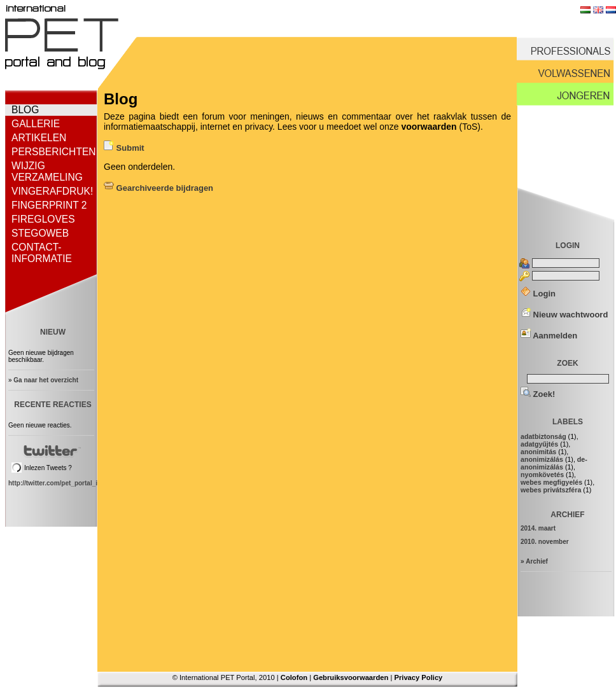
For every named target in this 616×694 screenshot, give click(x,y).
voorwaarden (429, 127)
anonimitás (538, 452)
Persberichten (54, 152)
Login (538, 294)
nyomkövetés (542, 475)
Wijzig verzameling (47, 171)
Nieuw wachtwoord (564, 315)
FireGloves (43, 219)
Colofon (294, 677)
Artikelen (39, 138)
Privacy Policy (418, 677)
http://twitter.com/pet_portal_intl (57, 483)
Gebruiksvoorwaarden (351, 677)
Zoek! (538, 394)
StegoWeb (40, 233)
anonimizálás (542, 459)
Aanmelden (549, 336)
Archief (536, 561)
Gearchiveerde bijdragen (158, 188)
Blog (25, 110)
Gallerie (36, 124)
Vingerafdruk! (52, 191)
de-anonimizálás (554, 463)
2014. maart (538, 528)
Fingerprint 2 (49, 205)
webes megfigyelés (551, 482)
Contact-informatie (42, 253)
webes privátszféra (551, 490)
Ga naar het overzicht (46, 380)
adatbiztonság (543, 436)
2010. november (545, 542)
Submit (124, 148)
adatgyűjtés (539, 444)
